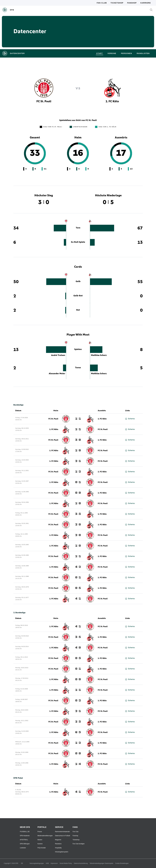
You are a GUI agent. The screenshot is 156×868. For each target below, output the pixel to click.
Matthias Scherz (99, 355)
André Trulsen (58, 355)
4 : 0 (78, 648)
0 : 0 (78, 493)
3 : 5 (78, 637)
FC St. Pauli (53, 419)
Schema (130, 419)
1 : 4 (78, 764)
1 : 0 (78, 451)
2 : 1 (78, 461)
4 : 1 (78, 599)
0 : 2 (78, 701)
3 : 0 (78, 440)
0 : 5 (78, 588)
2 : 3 (78, 722)
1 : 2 (78, 472)
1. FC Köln (102, 419)
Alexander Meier (57, 374)
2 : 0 (78, 525)
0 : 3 (78, 658)
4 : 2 (78, 567)
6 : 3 (78, 732)
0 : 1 (78, 482)
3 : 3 (78, 514)
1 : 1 (78, 419)
